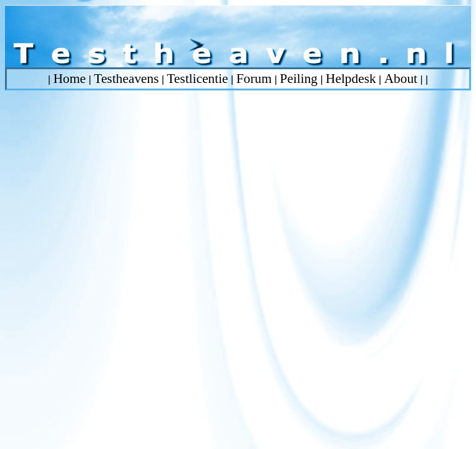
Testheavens (127, 79)
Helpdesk (351, 79)
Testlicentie (198, 79)
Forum (254, 79)
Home (69, 79)
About (401, 79)
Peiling (299, 79)
